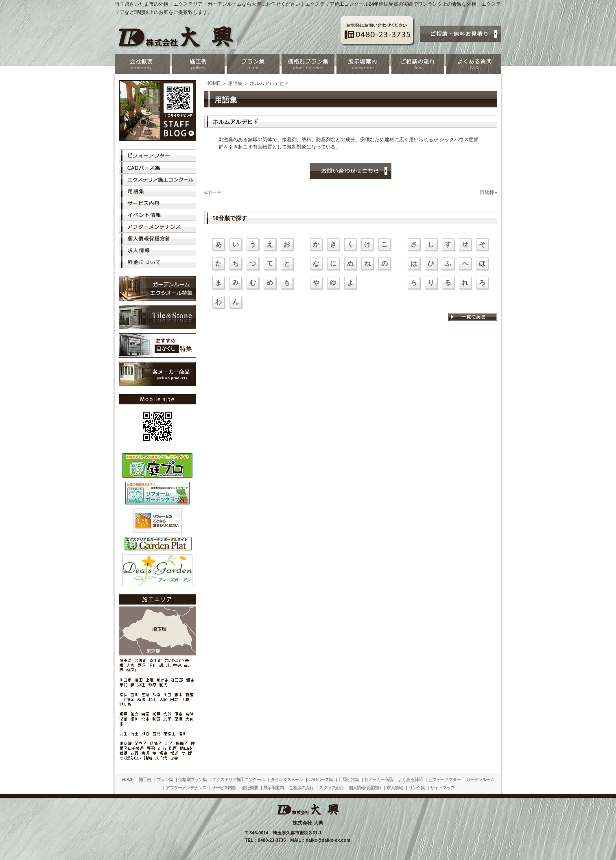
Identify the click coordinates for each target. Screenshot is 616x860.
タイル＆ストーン (287, 779)
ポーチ (214, 192)
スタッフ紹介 (331, 788)
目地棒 (487, 192)
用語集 (235, 83)
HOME (213, 83)
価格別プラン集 (192, 779)
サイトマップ (442, 788)
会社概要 (250, 788)
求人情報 (395, 788)
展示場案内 (273, 788)
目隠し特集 (349, 779)
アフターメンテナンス (186, 788)
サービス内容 (224, 788)
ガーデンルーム (480, 779)
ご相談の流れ (301, 788)
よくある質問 (410, 779)
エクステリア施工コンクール (238, 779)
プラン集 (165, 779)
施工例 (145, 779)
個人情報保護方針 (365, 788)
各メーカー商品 (378, 779)
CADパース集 (321, 779)
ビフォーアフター (444, 779)
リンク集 (417, 788)
